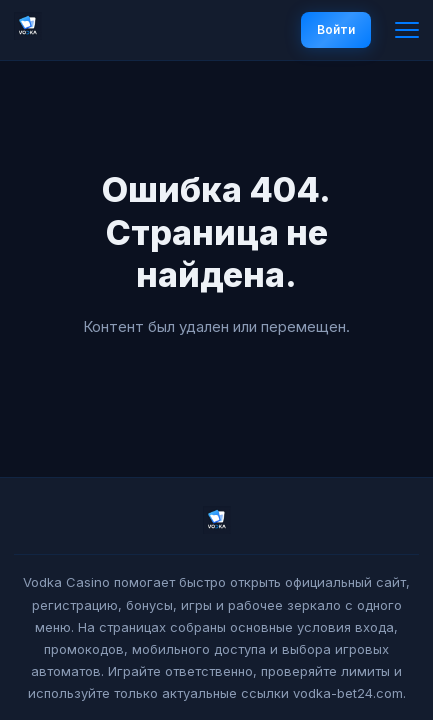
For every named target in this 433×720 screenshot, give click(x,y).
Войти (336, 29)
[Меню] (407, 30)
